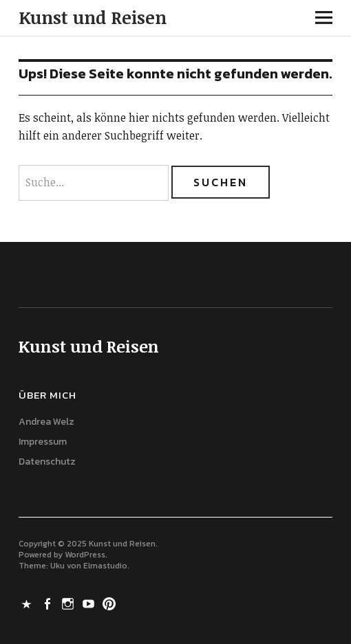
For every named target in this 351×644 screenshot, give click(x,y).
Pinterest (110, 603)
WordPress (85, 555)
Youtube (89, 603)
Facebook (48, 603)
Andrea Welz (46, 422)
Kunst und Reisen (93, 17)
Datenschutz (47, 462)
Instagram (69, 603)
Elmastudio (105, 566)
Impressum (43, 442)
